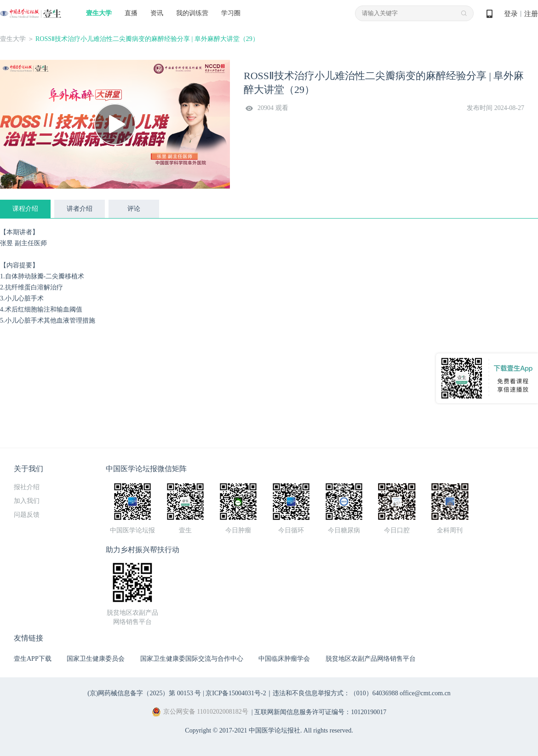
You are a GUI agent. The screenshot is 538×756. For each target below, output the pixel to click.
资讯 (157, 13)
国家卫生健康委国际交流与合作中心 (192, 659)
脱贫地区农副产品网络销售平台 (371, 659)
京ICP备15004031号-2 (236, 693)
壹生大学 (99, 13)
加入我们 (27, 501)
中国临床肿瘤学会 (284, 659)
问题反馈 (27, 515)
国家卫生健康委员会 (96, 659)
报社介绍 (27, 487)
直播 (131, 13)
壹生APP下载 (33, 659)
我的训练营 (192, 13)
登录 (511, 14)
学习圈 (231, 13)
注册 (531, 14)
